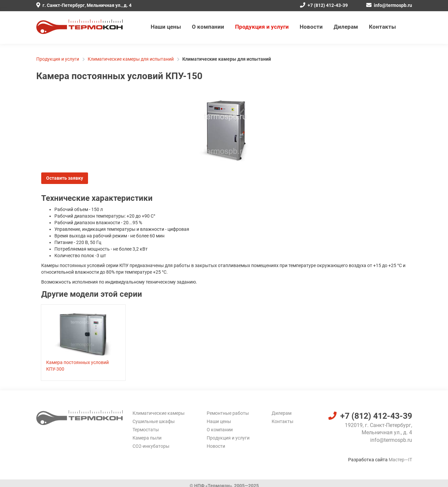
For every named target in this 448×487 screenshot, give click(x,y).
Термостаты (146, 430)
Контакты (382, 27)
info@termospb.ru (389, 5)
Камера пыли (147, 438)
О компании (208, 27)
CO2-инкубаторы (151, 446)
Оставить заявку (65, 178)
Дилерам (346, 27)
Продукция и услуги (262, 27)
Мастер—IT (400, 460)
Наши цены (166, 27)
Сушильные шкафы (154, 421)
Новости (311, 27)
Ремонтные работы (228, 413)
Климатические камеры (159, 413)
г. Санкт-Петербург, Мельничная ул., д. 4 (84, 5)
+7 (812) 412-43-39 (324, 5)
